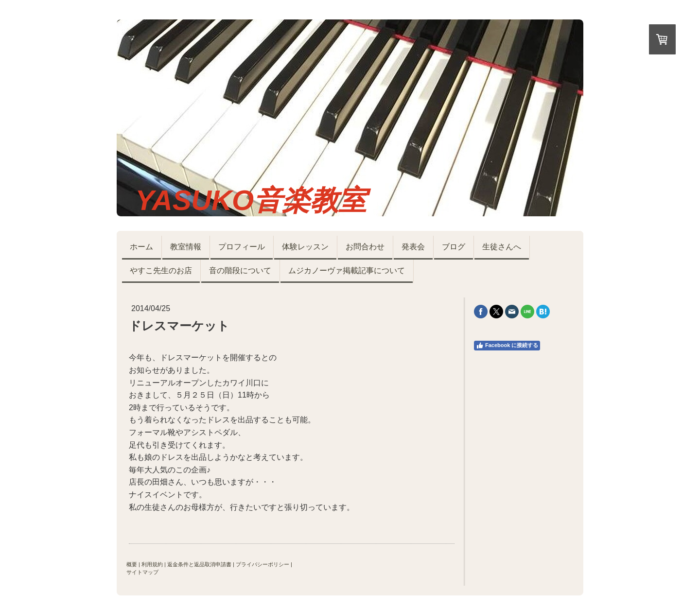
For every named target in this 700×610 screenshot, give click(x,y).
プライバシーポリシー (262, 564)
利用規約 (152, 564)
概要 (132, 564)
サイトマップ (142, 572)
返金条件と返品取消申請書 (199, 564)
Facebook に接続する (507, 346)
